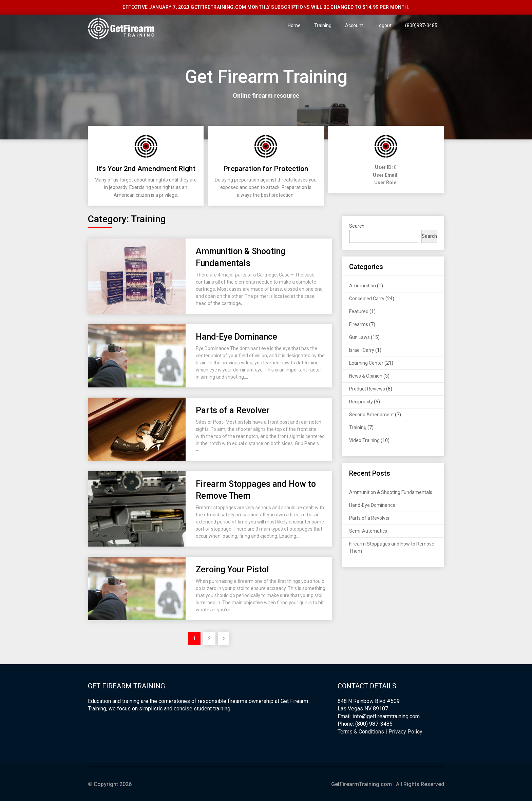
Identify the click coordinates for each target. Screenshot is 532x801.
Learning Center (366, 363)
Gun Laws (359, 337)
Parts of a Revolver (233, 410)
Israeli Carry (362, 350)
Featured (359, 311)
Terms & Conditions (361, 732)
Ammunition (363, 286)
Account (354, 25)
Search (357, 226)
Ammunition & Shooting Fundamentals (391, 492)
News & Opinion (366, 376)
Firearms (359, 324)
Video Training (364, 440)
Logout (384, 25)
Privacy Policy (405, 732)
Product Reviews (367, 389)
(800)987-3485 (421, 25)
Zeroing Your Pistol (232, 569)
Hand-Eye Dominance (236, 337)
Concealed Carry (367, 299)
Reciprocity (361, 402)
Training (323, 25)
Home (294, 25)
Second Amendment (372, 415)
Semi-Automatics (368, 531)
